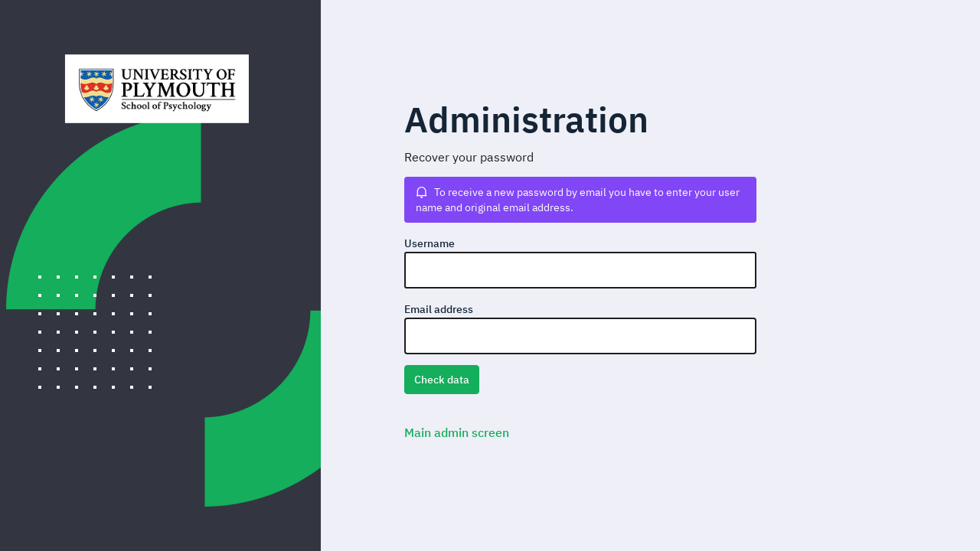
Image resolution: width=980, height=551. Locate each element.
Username (430, 243)
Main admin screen (457, 432)
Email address (439, 309)
